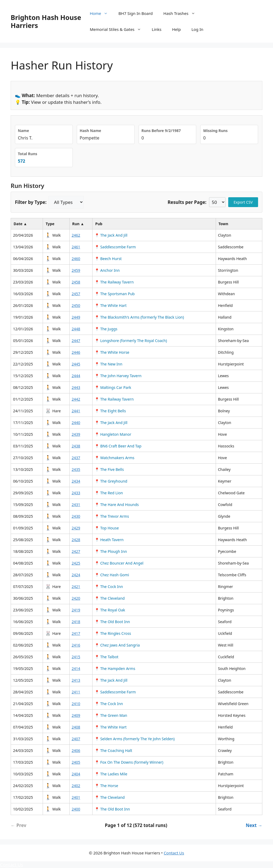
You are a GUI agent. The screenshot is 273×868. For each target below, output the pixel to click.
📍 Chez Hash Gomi (112, 575)
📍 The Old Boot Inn (112, 622)
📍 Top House (107, 528)
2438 (76, 446)
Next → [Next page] (254, 825)
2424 (76, 575)
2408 (76, 727)
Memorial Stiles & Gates (118, 29)
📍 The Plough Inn (111, 551)
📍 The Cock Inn (109, 587)
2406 (76, 750)
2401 (76, 797)
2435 (76, 469)
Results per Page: (187, 202)
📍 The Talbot (107, 657)
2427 (76, 551)
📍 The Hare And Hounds (117, 505)
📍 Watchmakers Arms (115, 458)
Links (156, 29)
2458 (76, 282)
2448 (76, 329)
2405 (76, 762)
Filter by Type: (31, 202)
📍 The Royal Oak (110, 610)
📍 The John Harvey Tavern (118, 376)
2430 (76, 516)
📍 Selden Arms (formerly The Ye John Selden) (135, 739)
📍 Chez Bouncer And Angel (119, 563)
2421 (76, 587)
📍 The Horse (106, 786)
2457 (76, 294)
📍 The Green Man (111, 715)
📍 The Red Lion (109, 493)
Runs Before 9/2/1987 (161, 131)
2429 (76, 528)
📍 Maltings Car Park (113, 387)
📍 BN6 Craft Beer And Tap (118, 446)
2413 (76, 680)
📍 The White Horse (112, 352)
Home (102, 13)
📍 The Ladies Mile (111, 774)
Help (177, 29)
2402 (76, 786)
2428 (76, 540)
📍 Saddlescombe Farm (115, 247)
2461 (76, 247)
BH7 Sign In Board (135, 13)
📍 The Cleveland (110, 598)
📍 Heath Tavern (109, 540)
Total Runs (28, 154)
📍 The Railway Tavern (114, 282)
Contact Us (174, 853)
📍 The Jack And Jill (111, 235)
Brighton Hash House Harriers (46, 21)
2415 (76, 657)
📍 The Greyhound (111, 481)
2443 (76, 387)
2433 (76, 493)
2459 (76, 270)
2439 (76, 434)
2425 (76, 563)
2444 (76, 376)
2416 (76, 645)
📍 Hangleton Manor (113, 434)
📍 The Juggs (106, 329)
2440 (76, 423)
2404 (76, 774)
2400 (76, 809)
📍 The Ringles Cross (113, 633)
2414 (76, 669)
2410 (76, 704)
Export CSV (243, 202)
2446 (76, 352)
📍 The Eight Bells (110, 411)
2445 (76, 364)
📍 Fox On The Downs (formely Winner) (129, 762)
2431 (76, 505)
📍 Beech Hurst (108, 259)
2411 (76, 692)
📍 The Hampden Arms (115, 669)
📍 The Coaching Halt (113, 750)
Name (23, 131)
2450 (76, 305)
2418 (76, 622)
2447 (76, 341)
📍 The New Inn (109, 364)
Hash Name (91, 131)
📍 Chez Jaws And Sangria (117, 645)
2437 (76, 458)
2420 (76, 598)
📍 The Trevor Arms (112, 516)
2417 (76, 633)
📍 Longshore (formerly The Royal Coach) (131, 341)
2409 (76, 715)
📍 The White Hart (111, 305)
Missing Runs (215, 131)
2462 (76, 235)
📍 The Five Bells (109, 469)
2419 (76, 610)
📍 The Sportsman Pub (115, 294)
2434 (76, 481)
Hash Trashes (182, 13)
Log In (197, 29)
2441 (76, 411)
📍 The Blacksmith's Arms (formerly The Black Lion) (139, 317)
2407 (76, 739)
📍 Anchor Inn (107, 270)
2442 (76, 399)
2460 (76, 259)
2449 (76, 317)
